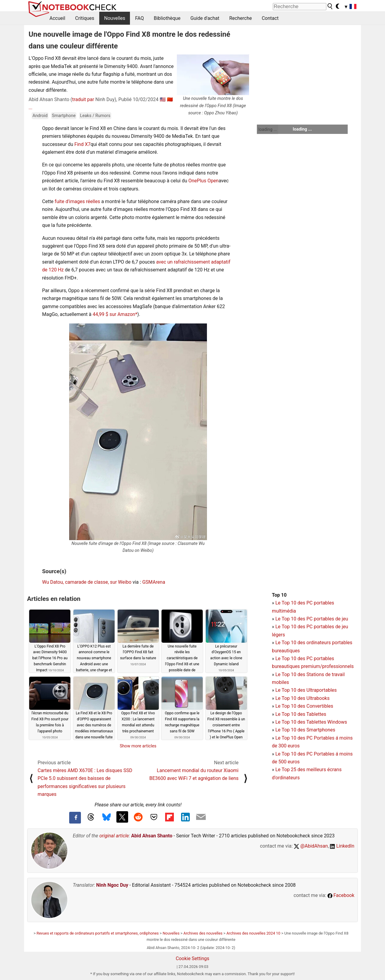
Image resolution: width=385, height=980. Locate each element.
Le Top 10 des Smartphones (305, 730)
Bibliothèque (167, 18)
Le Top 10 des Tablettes (301, 714)
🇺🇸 (163, 99)
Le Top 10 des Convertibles (304, 706)
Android (40, 116)
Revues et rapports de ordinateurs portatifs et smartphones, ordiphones (98, 933)
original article (114, 836)
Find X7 (82, 144)
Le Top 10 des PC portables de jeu (312, 619)
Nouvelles (115, 18)
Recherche (240, 18)
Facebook (341, 895)
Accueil (57, 18)
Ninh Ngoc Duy (112, 885)
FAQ (139, 18)
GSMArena (154, 582)
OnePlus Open (203, 181)
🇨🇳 (170, 99)
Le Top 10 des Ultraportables (306, 690)
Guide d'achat (205, 18)
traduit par (83, 99)
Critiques (85, 18)
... (31, 108)
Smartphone (64, 116)
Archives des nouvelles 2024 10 (253, 933)
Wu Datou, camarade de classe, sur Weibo (87, 582)
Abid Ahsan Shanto (152, 836)
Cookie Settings (192, 958)
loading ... (268, 129)
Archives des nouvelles (203, 933)
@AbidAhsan (311, 846)
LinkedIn (342, 846)
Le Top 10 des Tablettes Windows (311, 722)
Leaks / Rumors (95, 116)
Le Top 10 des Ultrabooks (302, 698)
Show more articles (138, 746)
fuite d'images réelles (77, 201)
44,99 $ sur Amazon (114, 314)
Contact (270, 18)
